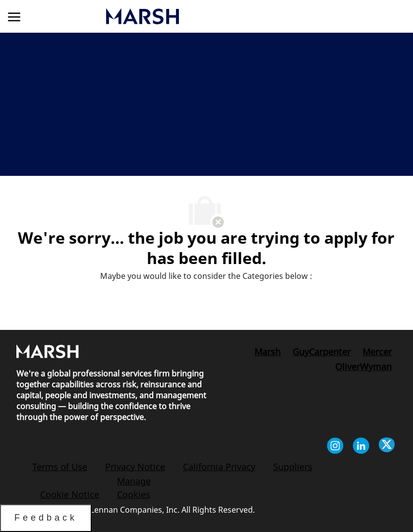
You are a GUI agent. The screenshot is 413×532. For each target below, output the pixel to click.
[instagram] (335, 447)
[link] (195, 17)
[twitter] (387, 447)
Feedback (46, 518)
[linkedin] (361, 447)
